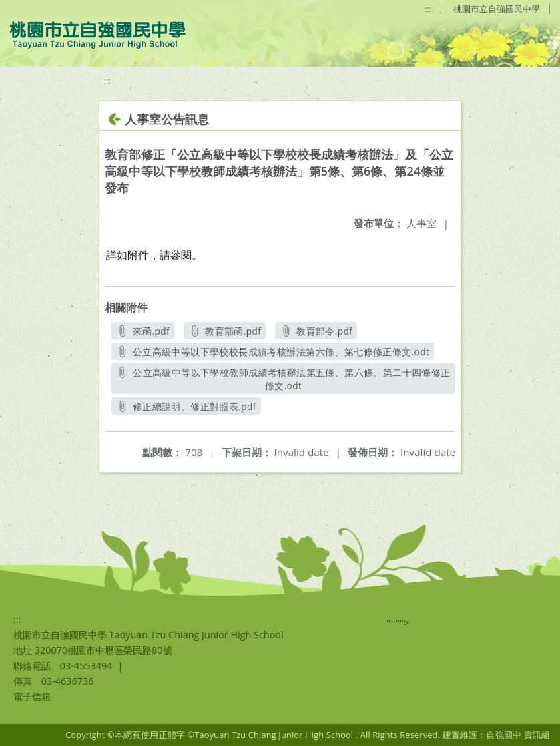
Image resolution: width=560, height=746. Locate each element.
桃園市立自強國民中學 (497, 9)
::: (428, 9)
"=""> (398, 623)
